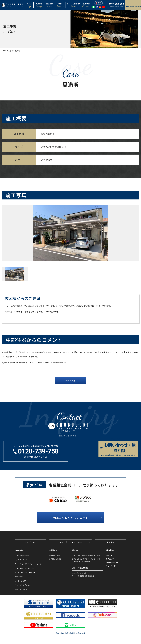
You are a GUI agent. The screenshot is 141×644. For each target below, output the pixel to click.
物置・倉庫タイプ (21, 577)
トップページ (31, 542)
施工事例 (10, 51)
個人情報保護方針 (112, 562)
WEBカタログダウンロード (70, 518)
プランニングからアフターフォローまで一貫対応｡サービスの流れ (86, 560)
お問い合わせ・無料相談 (70, 542)
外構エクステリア (21, 589)
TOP (3, 51)
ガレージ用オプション (23, 585)
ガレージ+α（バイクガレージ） (26, 568)
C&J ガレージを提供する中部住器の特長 (86, 555)
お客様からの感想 (55, 559)
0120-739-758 (116, 4)
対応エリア (110, 559)
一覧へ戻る (70, 380)
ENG (98, 3)
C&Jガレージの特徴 (22, 555)
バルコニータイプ (21, 560)
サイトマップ (111, 566)
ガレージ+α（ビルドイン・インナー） (28, 564)
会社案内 (109, 555)
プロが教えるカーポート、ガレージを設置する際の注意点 (83, 574)
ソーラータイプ (20, 581)
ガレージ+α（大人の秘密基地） (26, 572)
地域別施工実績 (54, 555)
